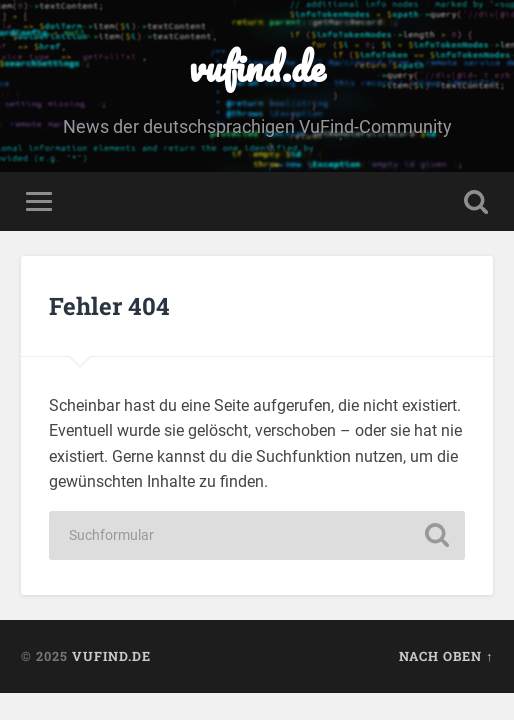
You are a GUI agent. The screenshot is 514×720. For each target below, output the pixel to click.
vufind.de (257, 66)
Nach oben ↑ (446, 656)
